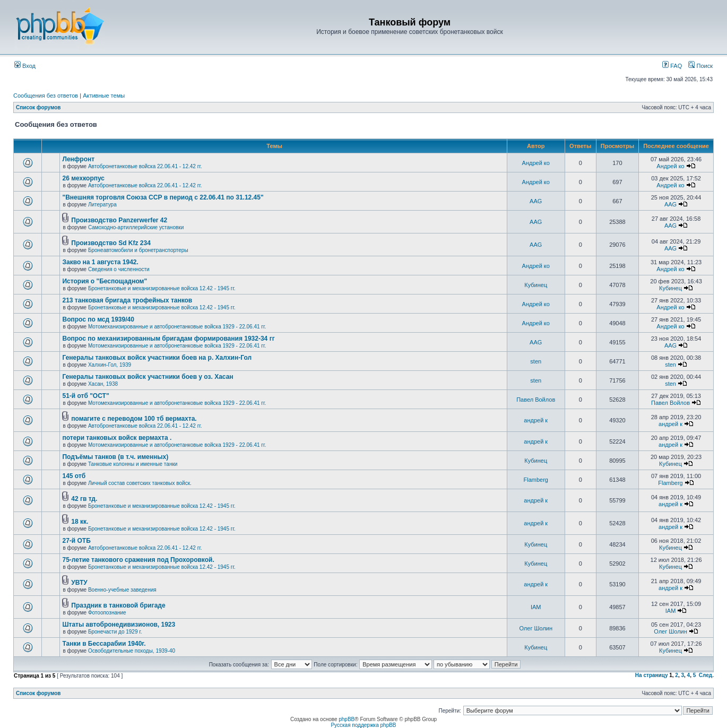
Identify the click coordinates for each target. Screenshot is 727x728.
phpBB (347, 719)
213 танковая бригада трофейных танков (127, 300)
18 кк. (80, 522)
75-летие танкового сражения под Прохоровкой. (138, 560)
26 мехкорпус (83, 178)
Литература (102, 205)
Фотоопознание (107, 613)
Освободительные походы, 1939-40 (132, 651)
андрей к (536, 420)
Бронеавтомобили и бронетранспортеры (138, 250)
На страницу (652, 675)
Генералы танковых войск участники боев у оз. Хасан (148, 377)
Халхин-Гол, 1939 (110, 365)
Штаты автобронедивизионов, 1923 (119, 625)
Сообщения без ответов (46, 96)
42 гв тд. (84, 499)
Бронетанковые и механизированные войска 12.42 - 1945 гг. (162, 288)
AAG (536, 201)
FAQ (672, 66)
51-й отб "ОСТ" (85, 396)
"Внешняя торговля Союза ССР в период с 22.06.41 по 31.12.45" (163, 197)
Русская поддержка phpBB (363, 725)
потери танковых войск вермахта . (117, 438)
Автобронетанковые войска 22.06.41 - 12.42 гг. (145, 166)
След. (706, 675)
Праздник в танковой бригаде (118, 605)
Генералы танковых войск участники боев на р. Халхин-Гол (157, 358)
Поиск (700, 66)
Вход (25, 66)
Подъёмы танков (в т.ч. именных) (115, 457)
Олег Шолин (536, 628)
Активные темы (104, 96)
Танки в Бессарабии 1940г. (104, 644)
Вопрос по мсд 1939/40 (98, 319)
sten (536, 361)
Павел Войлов (536, 400)
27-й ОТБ (76, 541)
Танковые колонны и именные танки (133, 464)
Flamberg (536, 480)
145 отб (74, 476)
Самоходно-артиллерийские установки (136, 227)
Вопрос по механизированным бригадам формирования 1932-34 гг (168, 339)
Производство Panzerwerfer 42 (119, 220)
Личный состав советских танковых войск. (140, 483)
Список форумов (38, 107)
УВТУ (79, 583)
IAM (536, 607)
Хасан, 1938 (103, 384)
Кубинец (536, 285)
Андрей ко (536, 163)
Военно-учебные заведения (122, 590)
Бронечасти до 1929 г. (115, 632)
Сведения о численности (119, 269)
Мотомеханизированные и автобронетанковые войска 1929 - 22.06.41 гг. (177, 327)
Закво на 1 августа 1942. (100, 262)
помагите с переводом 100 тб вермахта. (134, 419)
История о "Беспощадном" (105, 281)
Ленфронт (78, 159)
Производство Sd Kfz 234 (111, 243)
